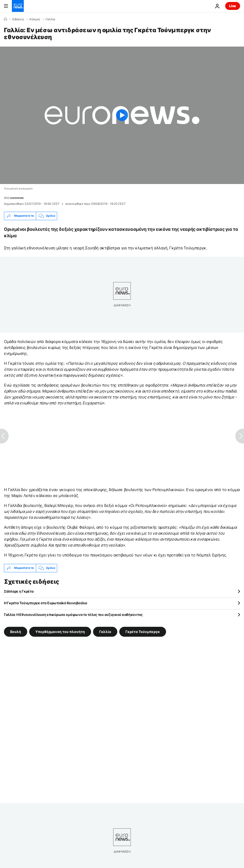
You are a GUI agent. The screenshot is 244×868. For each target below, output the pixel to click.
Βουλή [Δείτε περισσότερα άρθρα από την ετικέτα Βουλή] (16, 631)
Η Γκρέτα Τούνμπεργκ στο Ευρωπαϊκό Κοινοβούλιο (46, 603)
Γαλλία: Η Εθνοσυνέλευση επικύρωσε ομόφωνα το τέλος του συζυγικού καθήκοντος (73, 615)
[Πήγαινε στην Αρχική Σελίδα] (18, 6)
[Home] (5, 19)
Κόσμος (35, 19)
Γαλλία (50, 19)
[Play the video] (122, 115)
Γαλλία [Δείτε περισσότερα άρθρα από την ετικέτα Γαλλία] (105, 631)
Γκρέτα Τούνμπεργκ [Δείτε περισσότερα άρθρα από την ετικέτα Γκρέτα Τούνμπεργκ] (143, 631)
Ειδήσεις (18, 19)
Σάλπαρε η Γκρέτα (19, 591)
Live (233, 6)
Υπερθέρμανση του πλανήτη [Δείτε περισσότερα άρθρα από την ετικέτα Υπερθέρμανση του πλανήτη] (60, 631)
